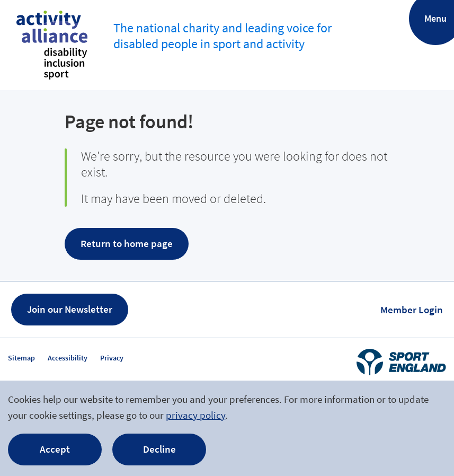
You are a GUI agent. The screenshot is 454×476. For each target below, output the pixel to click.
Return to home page (127, 243)
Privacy (112, 358)
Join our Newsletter (70, 309)
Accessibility (68, 358)
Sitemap (21, 358)
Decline (159, 449)
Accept (55, 449)
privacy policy (195, 415)
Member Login (412, 310)
